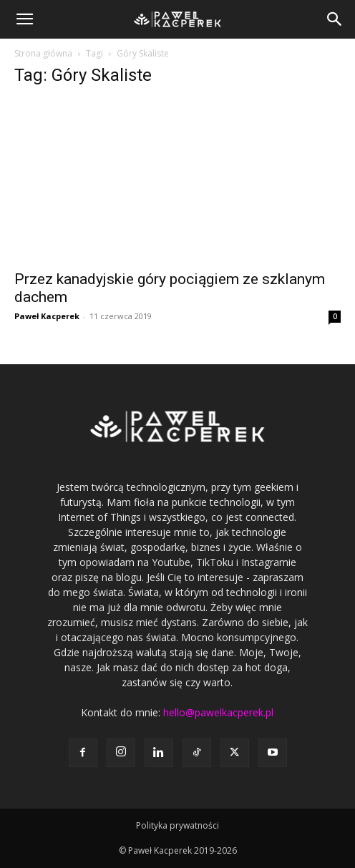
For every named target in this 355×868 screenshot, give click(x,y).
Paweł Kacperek (47, 316)
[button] (24, 19)
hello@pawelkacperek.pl (218, 712)
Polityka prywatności (177, 825)
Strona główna (43, 53)
